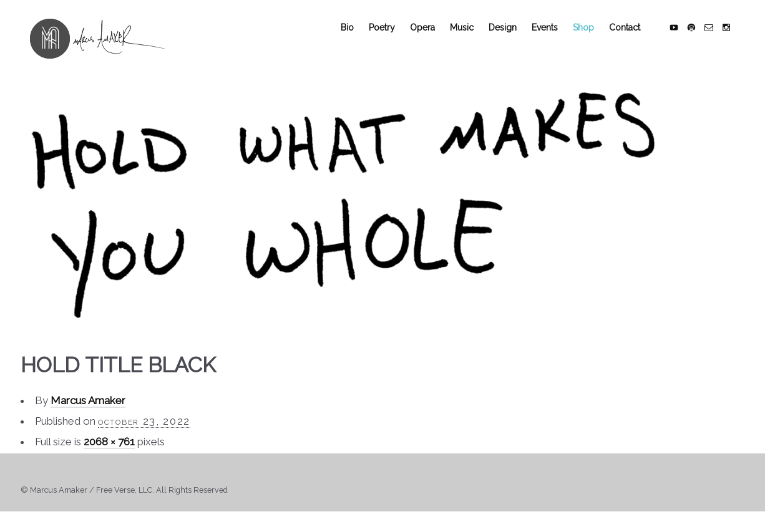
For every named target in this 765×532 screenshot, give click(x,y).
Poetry (391, 39)
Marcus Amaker (88, 412)
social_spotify (701, 39)
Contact (634, 39)
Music (471, 39)
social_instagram (736, 39)
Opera (432, 39)
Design (512, 39)
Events (554, 39)
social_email (718, 39)
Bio (357, 39)
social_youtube (683, 39)
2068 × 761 (109, 453)
